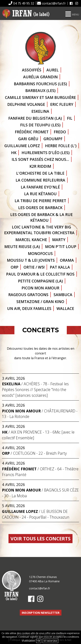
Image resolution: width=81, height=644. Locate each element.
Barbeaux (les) (40, 90)
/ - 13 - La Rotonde (40, 414)
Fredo (60, 132)
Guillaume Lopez (22, 146)
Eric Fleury (62, 104)
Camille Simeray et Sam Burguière (40, 97)
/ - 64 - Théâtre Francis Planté (40, 472)
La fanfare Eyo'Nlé (40, 187)
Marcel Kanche (31, 240)
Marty (59, 240)
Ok (39, 641)
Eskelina (40, 111)
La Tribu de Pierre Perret (40, 201)
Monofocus (40, 253)
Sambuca (63, 295)
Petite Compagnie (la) (40, 281)
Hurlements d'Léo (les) (46, 153)
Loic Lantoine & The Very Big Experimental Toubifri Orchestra (39, 230)
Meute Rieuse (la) (22, 247)
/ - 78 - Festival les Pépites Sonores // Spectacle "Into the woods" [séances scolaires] (35, 390)
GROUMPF (53, 139)
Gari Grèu (28, 139)
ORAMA (67, 260)
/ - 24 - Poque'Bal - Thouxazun (36, 514)
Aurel (53, 70)
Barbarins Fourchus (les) (40, 84)
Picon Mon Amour (40, 288)
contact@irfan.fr (54, 3)
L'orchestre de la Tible (40, 173)
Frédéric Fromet (32, 132)
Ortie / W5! (34, 267)
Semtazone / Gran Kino (40, 302)
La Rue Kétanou (40, 194)
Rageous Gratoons (28, 295)
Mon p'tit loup (61, 247)
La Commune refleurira (40, 180)
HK (14, 153)
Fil (70, 118)
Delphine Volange (26, 104)
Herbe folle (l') (61, 146)
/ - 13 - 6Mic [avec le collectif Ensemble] (38, 435)
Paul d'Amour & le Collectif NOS (40, 274)
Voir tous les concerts (40, 538)
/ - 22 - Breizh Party (34, 453)
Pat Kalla (60, 267)
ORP (15, 267)
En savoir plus (50, 641)
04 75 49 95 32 (24, 3)
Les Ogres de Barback (40, 208)
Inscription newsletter (41, 613)
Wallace (65, 308)
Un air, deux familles (29, 308)
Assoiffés (32, 70)
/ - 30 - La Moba (40, 493)
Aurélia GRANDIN (40, 77)
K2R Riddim (40, 166)
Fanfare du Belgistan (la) (35, 118)
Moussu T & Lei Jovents (31, 260)
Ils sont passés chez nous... (40, 159)
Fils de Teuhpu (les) (40, 125)
